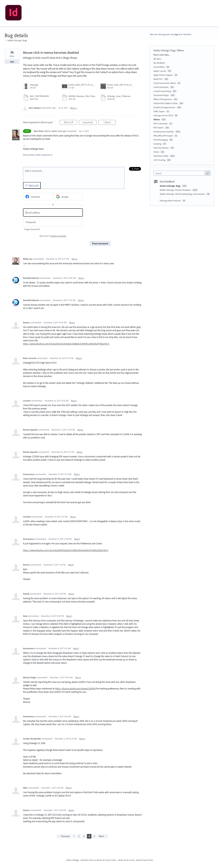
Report (74, 259)
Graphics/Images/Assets (164, 107)
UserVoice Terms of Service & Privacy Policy (98, 860)
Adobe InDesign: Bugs (165, 50)
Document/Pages (161, 95)
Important (90, 123)
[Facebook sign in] (38, 197)
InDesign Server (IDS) (163, 115)
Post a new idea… (162, 55)
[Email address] (53, 212)
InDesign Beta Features (171, 201)
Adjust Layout (160, 71)
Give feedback (167, 182)
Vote (12, 62)
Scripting (157, 144)
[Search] (208, 173)
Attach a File (34, 185)
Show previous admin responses (38, 155)
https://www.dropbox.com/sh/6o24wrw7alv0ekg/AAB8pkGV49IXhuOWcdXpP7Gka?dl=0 (66, 344)
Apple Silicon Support (163, 75)
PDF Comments (161, 123)
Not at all (71, 123)
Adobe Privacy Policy (144, 860)
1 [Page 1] (74, 836)
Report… (74, 108)
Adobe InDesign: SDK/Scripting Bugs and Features (183, 194)
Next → (103, 836)
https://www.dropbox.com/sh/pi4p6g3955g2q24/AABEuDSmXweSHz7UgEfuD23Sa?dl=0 (66, 550)
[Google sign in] (68, 197)
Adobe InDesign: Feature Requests (176, 190)
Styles (156, 152)
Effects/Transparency (163, 99)
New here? (53, 236)
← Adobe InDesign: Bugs (16, 40)
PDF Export (159, 128)
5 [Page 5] (94, 836)
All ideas (157, 59)
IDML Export (159, 111)
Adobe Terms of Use (126, 860)
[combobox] (180, 173)
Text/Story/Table (161, 156)
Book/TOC (158, 79)
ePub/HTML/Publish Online (166, 103)
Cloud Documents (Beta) (165, 83)
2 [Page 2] (79, 836)
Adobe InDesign (73, 860)
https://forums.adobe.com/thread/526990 (76, 689)
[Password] (53, 222)
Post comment (100, 243)
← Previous (64, 836)
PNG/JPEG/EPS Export (163, 136)
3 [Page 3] (84, 836)
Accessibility (159, 67)
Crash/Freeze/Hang (162, 91)
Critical (110, 123)
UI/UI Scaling (159, 160)
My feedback (159, 63)
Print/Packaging (161, 140)
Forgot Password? (32, 229)
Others (180, 50)
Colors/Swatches (161, 87)
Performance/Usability (164, 132)
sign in (178, 34)
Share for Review (161, 148)
